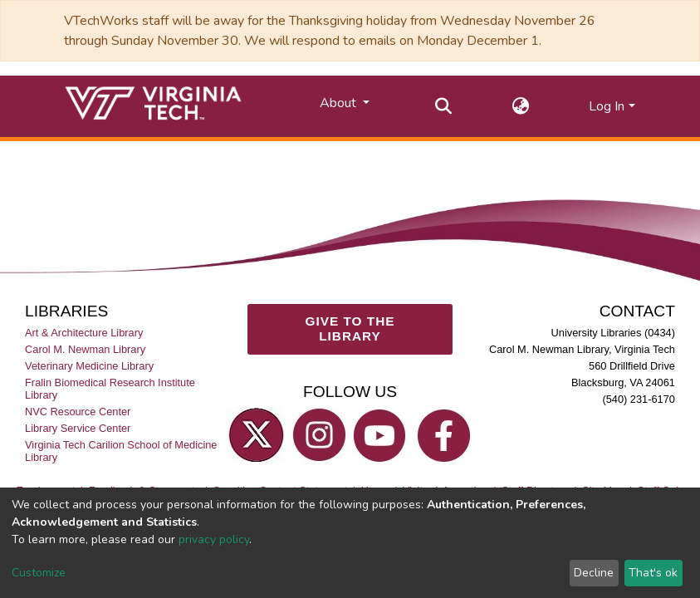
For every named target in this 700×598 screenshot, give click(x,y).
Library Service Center (78, 428)
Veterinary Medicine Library (89, 366)
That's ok (653, 573)
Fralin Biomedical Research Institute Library (110, 389)
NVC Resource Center (78, 412)
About (340, 103)
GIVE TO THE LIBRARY (350, 328)
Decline (594, 573)
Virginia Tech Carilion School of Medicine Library (121, 451)
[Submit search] (443, 106)
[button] (520, 106)
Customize (39, 573)
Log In (607, 106)
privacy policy (214, 539)
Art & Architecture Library (84, 333)
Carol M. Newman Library (85, 349)
